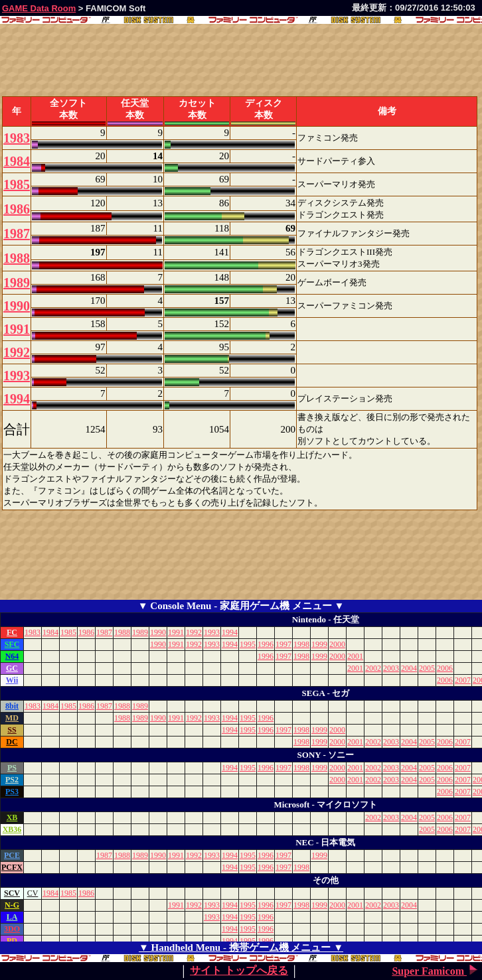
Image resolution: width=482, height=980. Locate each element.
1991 (17, 329)
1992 (17, 352)
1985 (17, 184)
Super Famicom (436, 971)
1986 (17, 209)
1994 (17, 399)
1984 (17, 161)
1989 (17, 283)
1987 (17, 234)
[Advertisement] (155, 568)
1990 (17, 306)
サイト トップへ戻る (239, 970)
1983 (17, 138)
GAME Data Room (39, 8)
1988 (17, 258)
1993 (17, 376)
